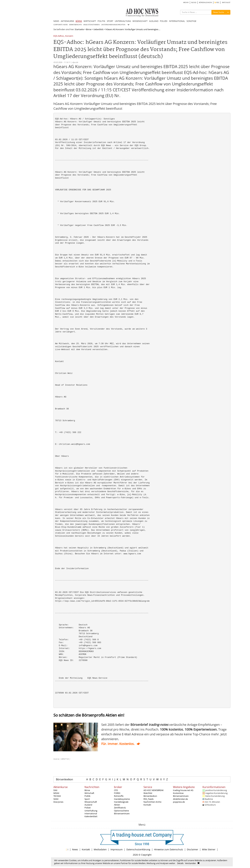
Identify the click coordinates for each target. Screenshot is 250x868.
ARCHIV (186, 2)
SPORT (110, 21)
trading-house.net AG (183, 790)
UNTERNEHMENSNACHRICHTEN (113, 25)
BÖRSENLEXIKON (205, 2)
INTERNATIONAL (177, 21)
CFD (116, 790)
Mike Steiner (209, 849)
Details (180, 863)
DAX (55, 790)
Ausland (88, 805)
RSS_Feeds (149, 799)
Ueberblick (98, 29)
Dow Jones (58, 802)
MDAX (56, 793)
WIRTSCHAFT (90, 21)
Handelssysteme (122, 799)
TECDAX (57, 796)
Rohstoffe (119, 796)
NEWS (56, 21)
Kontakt (147, 805)
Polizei (88, 808)
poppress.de (179, 802)
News (75, 849)
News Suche (219, 12)
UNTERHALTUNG (123, 21)
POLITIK (101, 21)
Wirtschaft (89, 793)
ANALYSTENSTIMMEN (92, 25)
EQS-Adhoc (59, 36)
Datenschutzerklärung (138, 849)
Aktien (117, 805)
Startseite (79, 29)
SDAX (56, 799)
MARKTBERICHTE (75, 25)
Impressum (117, 849)
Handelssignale (121, 802)
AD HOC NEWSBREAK (154, 790)
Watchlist (148, 793)
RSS (217, 2)
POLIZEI (164, 21)
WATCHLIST (226, 2)
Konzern (69, 36)
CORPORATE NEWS (61, 25)
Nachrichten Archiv (153, 802)
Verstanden (190, 863)
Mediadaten (100, 849)
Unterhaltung (91, 811)
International (91, 813)
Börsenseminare (122, 813)
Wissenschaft (91, 802)
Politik (87, 796)
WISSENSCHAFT (140, 21)
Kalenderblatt (91, 816)
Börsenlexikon (64, 779)
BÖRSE (79, 21)
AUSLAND (154, 21)
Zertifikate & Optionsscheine (121, 809)
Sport (87, 799)
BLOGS (194, 2)
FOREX (117, 793)
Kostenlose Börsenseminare (181, 795)
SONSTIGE (191, 21)
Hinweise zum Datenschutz (169, 849)
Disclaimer (193, 849)
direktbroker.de (180, 799)
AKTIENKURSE (67, 21)
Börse (89, 29)
